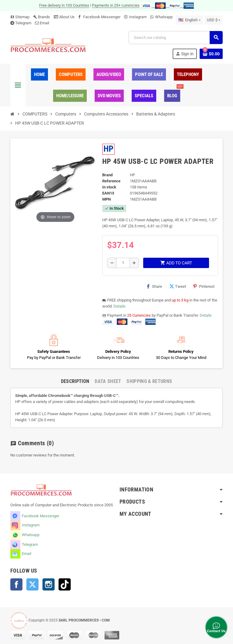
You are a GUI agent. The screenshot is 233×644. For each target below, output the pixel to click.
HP (109, 149)
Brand (107, 175)
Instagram (138, 17)
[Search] (176, 38)
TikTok (65, 584)
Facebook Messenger (102, 17)
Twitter (32, 584)
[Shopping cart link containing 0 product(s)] (211, 54)
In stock (109, 187)
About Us (64, 17)
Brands (42, 17)
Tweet (178, 286)
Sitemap (20, 17)
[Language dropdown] (189, 20)
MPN (106, 199)
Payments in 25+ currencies (116, 5)
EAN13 (108, 193)
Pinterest (204, 286)
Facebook (16, 584)
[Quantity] (123, 263)
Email (44, 23)
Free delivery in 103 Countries (64, 5)
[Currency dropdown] (214, 20)
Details (120, 306)
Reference (111, 181)
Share (154, 286)
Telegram (23, 23)
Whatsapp (164, 17)
